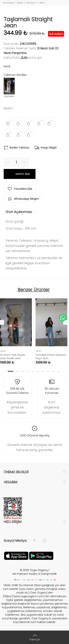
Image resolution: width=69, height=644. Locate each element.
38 (41, 121)
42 (10, 132)
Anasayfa (8, 3)
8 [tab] (48, 371)
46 (31, 132)
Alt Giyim (31, 3)
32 (10, 121)
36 (31, 121)
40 (51, 121)
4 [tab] (28, 371)
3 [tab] (22, 371)
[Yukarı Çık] (34, 637)
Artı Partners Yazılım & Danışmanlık (34, 574)
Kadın (20, 3)
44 (20, 132)
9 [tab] (53, 371)
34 (21, 121)
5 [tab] (33, 371)
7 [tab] (43, 371)
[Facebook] (36, 541)
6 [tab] (38, 371)
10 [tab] (59, 371)
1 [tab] (10, 371)
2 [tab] (17, 371)
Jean (42, 3)
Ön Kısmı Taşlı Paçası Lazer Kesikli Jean (13, 357)
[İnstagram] (43, 541)
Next (66, 322)
